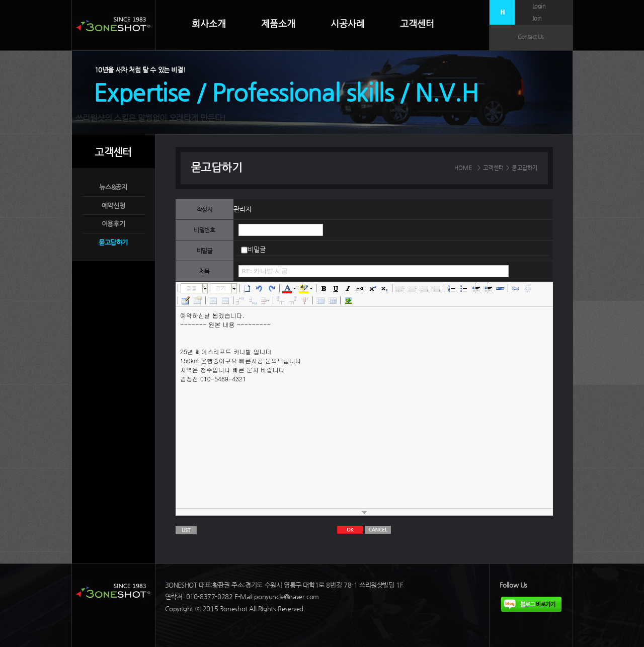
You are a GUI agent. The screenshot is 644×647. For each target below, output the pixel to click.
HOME (463, 168)
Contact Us (531, 37)
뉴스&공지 (113, 187)
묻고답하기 (113, 242)
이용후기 (113, 224)
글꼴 (192, 288)
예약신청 (113, 206)
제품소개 (278, 24)
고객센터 (417, 23)
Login (539, 6)
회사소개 (209, 24)
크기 (221, 288)
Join (537, 18)
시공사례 (348, 24)
